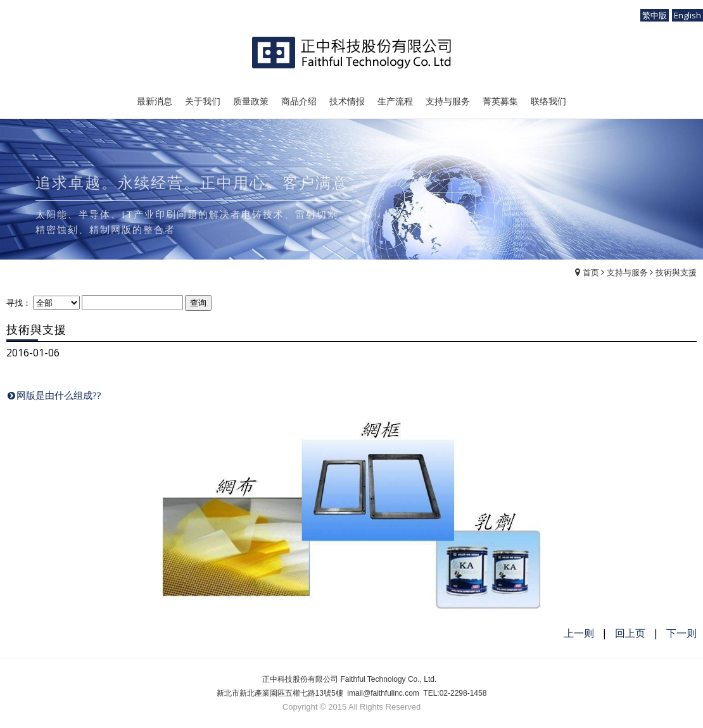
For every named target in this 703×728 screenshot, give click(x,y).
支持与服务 (627, 272)
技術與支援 (676, 272)
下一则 (681, 633)
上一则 (579, 633)
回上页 (630, 633)
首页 (591, 272)
